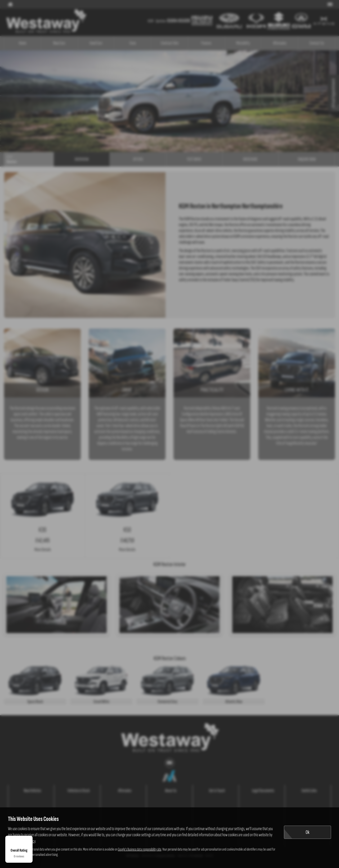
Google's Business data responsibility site (140, 849)
